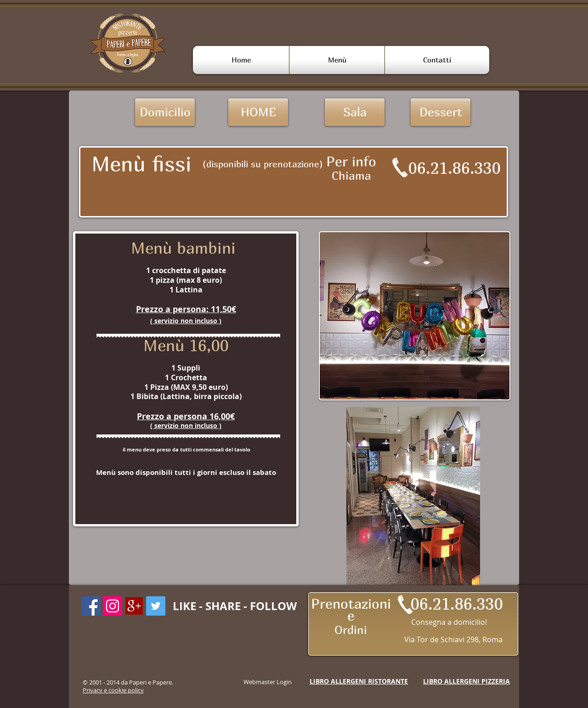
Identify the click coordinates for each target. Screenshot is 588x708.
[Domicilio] (165, 112)
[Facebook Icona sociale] (91, 606)
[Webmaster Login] (268, 682)
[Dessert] (441, 112)
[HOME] (258, 112)
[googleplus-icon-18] (134, 606)
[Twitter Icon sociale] (156, 606)
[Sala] (355, 112)
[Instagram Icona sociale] (113, 606)
